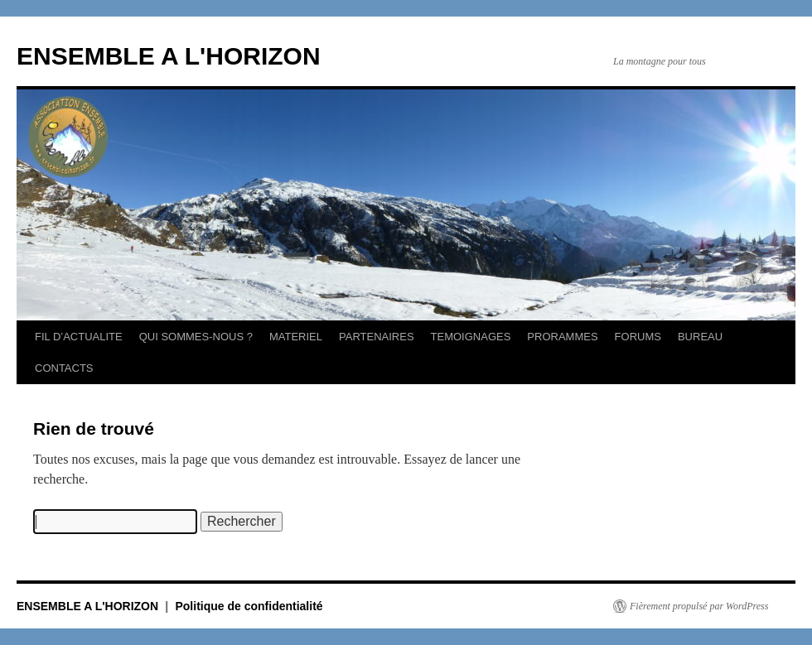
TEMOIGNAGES (471, 337)
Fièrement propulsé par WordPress (699, 606)
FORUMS (638, 337)
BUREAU (700, 337)
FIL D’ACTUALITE (79, 337)
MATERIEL (296, 337)
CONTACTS (64, 368)
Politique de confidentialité (249, 606)
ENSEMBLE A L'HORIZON (169, 56)
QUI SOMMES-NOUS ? (196, 337)
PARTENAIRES (377, 337)
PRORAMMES (562, 337)
